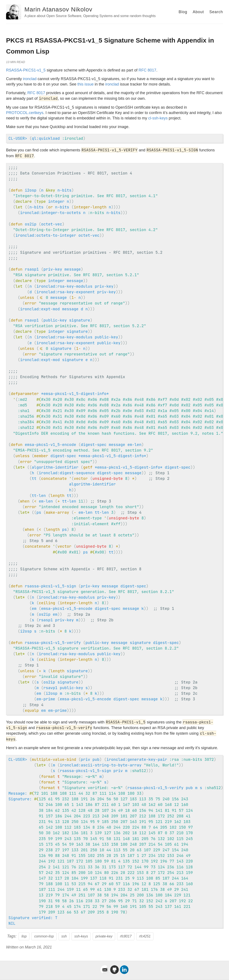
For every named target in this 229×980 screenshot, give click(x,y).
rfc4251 (145, 936)
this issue (85, 84)
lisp (24, 936)
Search (216, 12)
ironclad (30, 79)
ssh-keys (81, 936)
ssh (64, 936)
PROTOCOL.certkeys (25, 113)
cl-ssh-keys (158, 118)
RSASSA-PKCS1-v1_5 (26, 70)
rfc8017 (126, 936)
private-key (104, 936)
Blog (183, 12)
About (198, 12)
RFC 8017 (147, 70)
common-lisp (44, 936)
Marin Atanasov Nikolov (58, 9)
